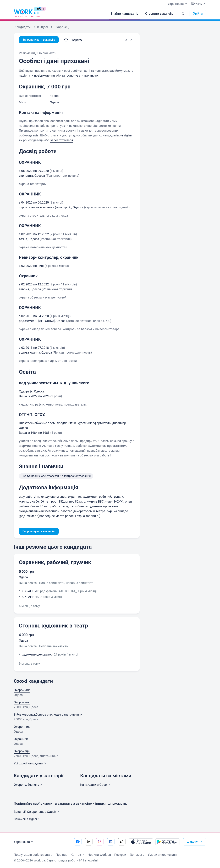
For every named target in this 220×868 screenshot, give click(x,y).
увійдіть (126, 135)
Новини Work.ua (99, 855)
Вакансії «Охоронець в (37, 812)
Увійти (198, 14)
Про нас (61, 855)
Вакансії (27, 820)
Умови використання (163, 855)
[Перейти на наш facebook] (78, 842)
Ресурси (120, 855)
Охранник (21, 740)
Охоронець (22, 752)
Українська (24, 842)
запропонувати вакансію (80, 75)
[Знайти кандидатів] (125, 14)
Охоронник (22, 691)
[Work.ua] (27, 14)
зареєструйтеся (62, 140)
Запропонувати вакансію (41, 40)
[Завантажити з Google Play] (167, 842)
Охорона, (29, 785)
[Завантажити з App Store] (141, 842)
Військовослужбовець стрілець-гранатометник (48, 715)
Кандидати (96, 785)
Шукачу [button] (195, 842)
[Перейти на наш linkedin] (111, 842)
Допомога (137, 855)
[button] (182, 14)
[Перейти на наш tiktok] (122, 842)
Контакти (77, 855)
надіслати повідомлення (37, 75)
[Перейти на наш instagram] (100, 842)
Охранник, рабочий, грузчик (55, 563)
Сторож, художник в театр (54, 626)
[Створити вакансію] (159, 14)
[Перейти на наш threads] (89, 842)
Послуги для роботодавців (33, 855)
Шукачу (199, 4)
